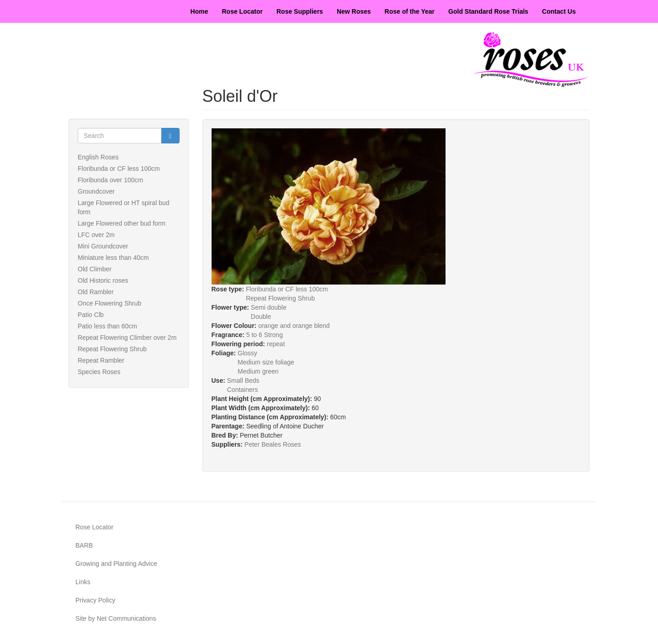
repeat (276, 344)
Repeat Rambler (101, 360)
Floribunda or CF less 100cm (119, 169)
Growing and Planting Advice (116, 564)
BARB (84, 545)
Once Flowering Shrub (109, 303)
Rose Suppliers (300, 11)
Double (261, 317)
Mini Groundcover (103, 246)
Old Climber (95, 269)
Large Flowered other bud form (122, 223)
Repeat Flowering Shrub (112, 349)
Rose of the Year (410, 11)
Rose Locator (242, 11)
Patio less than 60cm (107, 326)
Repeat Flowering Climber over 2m (127, 338)
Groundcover (96, 191)
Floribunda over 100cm (110, 180)
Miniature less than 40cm (113, 258)
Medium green (258, 371)
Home (199, 11)
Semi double (269, 307)
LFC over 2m (96, 235)
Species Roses (99, 372)
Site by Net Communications (116, 618)
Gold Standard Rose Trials (488, 11)
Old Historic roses (103, 280)
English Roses (98, 157)
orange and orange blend (294, 326)
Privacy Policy (95, 600)
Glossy (247, 353)
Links (83, 582)
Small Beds (243, 380)
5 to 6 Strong (265, 335)
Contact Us (559, 11)
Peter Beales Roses (273, 444)
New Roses (354, 11)
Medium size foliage (266, 362)
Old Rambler (96, 292)
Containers (243, 390)
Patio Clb (91, 315)
